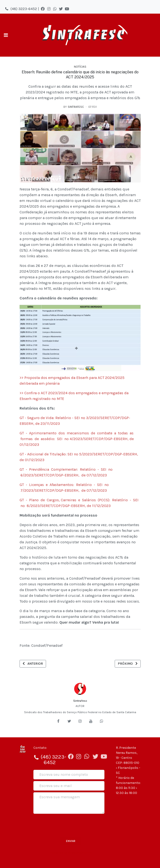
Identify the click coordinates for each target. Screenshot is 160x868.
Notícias (80, 67)
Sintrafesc (80, 701)
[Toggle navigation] (6, 35)
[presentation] (70, 825)
